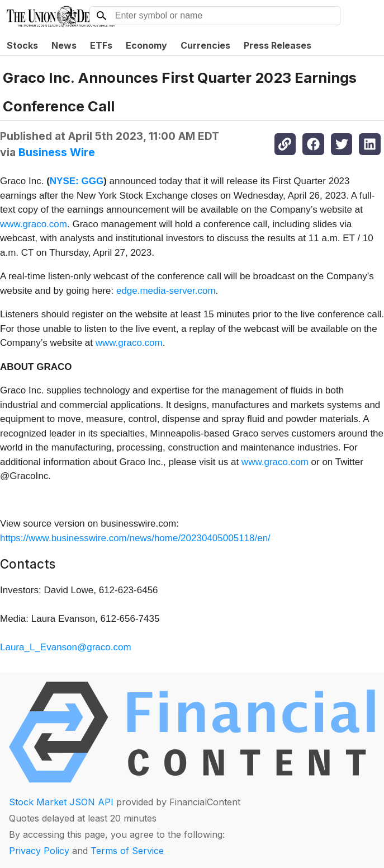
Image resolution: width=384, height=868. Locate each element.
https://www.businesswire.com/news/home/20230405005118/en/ (135, 538)
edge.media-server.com (166, 291)
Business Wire (57, 152)
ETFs (101, 45)
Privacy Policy (39, 851)
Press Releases (278, 45)
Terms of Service (127, 851)
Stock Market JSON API (61, 802)
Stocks (22, 45)
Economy (146, 45)
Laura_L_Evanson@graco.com (66, 647)
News (64, 45)
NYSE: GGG (77, 181)
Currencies (205, 45)
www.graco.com (34, 224)
